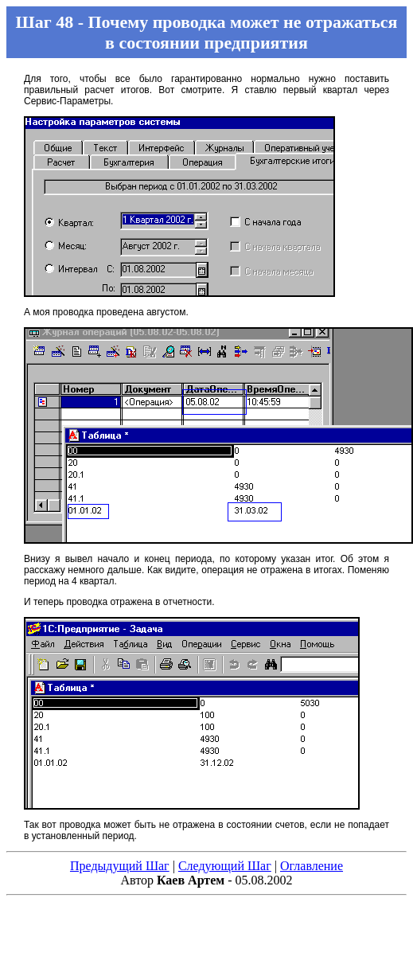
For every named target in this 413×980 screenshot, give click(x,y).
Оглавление (312, 866)
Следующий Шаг (225, 866)
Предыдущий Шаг (120, 866)
